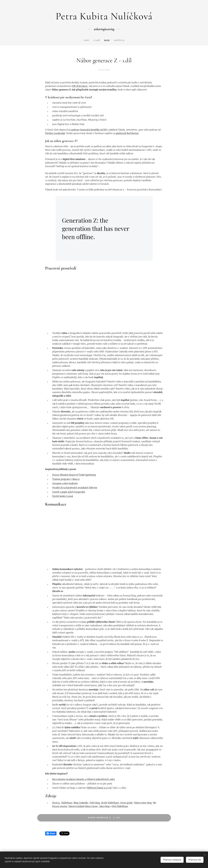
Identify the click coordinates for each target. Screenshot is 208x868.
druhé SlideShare (110, 803)
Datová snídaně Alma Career (83, 806)
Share (51, 833)
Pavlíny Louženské (55, 133)
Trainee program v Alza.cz (66, 479)
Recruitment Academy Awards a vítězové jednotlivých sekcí (84, 779)
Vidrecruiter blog (143, 803)
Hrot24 (56, 803)
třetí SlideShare (120, 806)
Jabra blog (104, 806)
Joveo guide (126, 803)
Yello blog (95, 803)
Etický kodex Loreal (63, 496)
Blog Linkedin (81, 803)
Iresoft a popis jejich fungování (69, 492)
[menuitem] (98, 41)
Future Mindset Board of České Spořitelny (74, 475)
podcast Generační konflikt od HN (89, 130)
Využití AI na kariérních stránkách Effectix (75, 488)
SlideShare (67, 803)
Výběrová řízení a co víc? (100, 788)
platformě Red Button (127, 133)
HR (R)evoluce (80, 86)
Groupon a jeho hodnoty (65, 483)
